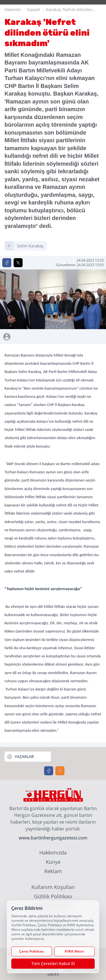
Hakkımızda (53, 852)
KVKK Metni (74, 951)
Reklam (53, 871)
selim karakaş (30, 246)
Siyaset (33, 9)
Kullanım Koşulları (53, 887)
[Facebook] (49, 771)
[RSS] (60, 771)
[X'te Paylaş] (18, 263)
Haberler (13, 9)
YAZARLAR (20, 757)
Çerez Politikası (32, 951)
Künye (53, 862)
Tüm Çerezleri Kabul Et (53, 963)
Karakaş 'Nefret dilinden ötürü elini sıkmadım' (69, 10)
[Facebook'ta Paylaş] (7, 263)
